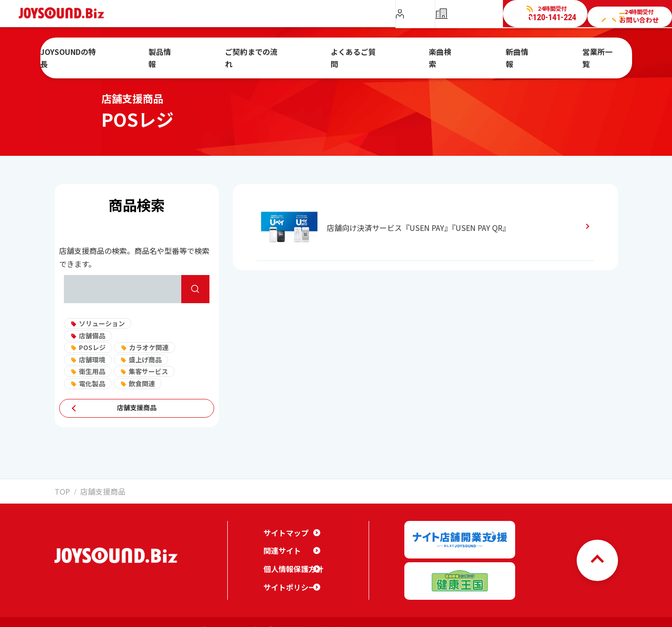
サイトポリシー (286, 580)
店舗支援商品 (137, 408)
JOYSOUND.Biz (66, 13)
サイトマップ (283, 525)
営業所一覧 (556, 53)
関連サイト (280, 543)
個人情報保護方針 (290, 561)
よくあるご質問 (361, 53)
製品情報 (203, 53)
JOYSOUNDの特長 (128, 53)
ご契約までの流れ (277, 53)
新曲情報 (492, 53)
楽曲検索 (431, 53)
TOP (60, 491)
